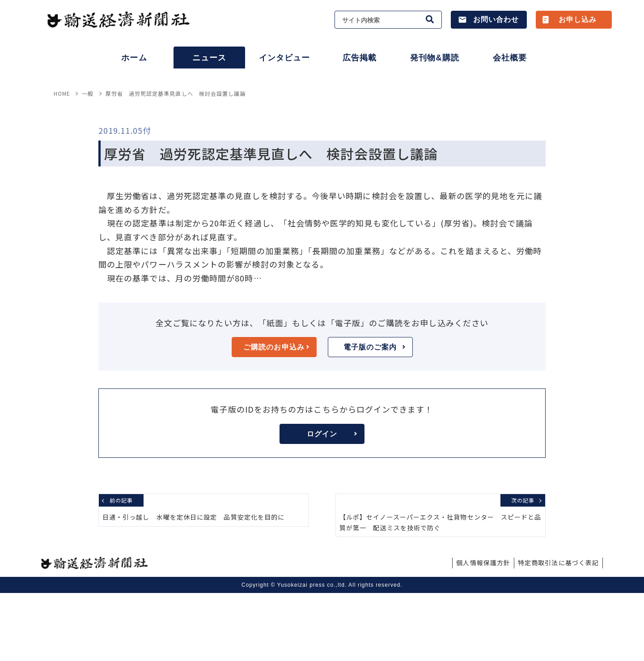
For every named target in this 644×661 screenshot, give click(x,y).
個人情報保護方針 (483, 631)
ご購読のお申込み (276, 415)
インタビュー (284, 58)
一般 (88, 161)
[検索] (430, 20)
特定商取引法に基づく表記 (558, 631)
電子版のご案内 (374, 415)
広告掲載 (360, 58)
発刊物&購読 (434, 58)
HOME (62, 161)
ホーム (134, 58)
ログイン (332, 502)
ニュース (209, 58)
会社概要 (510, 58)
